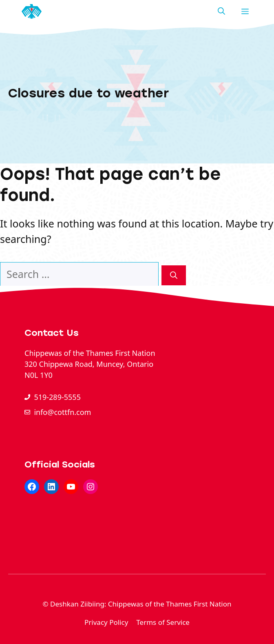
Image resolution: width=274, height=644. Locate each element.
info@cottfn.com (62, 412)
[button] (221, 11)
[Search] (174, 275)
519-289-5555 (57, 397)
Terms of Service (163, 622)
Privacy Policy (106, 622)
